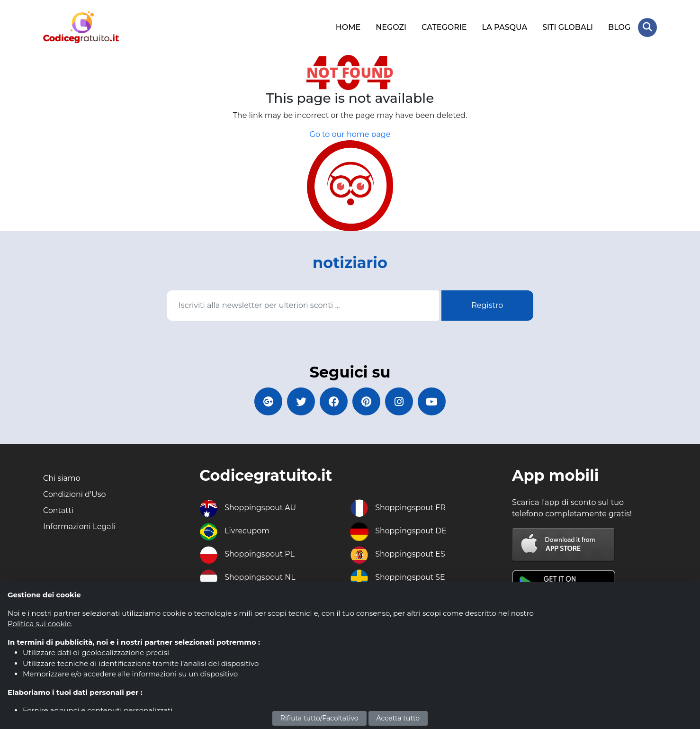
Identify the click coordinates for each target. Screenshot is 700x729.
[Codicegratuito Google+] (267, 401)
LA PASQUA (504, 27)
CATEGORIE (444, 27)
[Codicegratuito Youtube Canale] (433, 401)
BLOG (619, 27)
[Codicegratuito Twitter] (300, 401)
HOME (348, 27)
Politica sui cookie (39, 624)
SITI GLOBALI (568, 27)
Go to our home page (350, 134)
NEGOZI (391, 27)
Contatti (58, 510)
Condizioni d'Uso (75, 494)
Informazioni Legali (79, 526)
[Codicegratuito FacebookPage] (333, 401)
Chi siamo (62, 478)
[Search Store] (647, 27)
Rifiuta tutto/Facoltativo (319, 718)
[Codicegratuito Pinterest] (367, 401)
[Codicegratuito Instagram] (400, 401)
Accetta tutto (398, 718)
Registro (487, 305)
